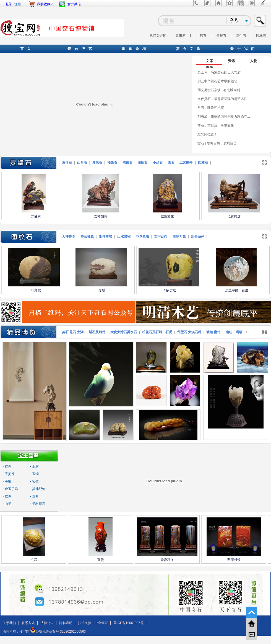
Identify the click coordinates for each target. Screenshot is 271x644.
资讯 (231, 61)
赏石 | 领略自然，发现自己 (217, 143)
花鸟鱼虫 (142, 237)
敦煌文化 (167, 216)
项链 (34, 481)
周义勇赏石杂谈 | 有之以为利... (220, 90)
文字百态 (161, 237)
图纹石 (142, 163)
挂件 (7, 466)
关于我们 (9, 623)
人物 (254, 61)
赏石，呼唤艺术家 (211, 108)
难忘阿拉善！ (207, 134)
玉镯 (34, 474)
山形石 (201, 36)
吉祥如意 (101, 216)
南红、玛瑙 (234, 332)
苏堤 (102, 290)
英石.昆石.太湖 (73, 332)
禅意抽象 (87, 237)
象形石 (181, 36)
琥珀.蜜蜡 (213, 332)
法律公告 (47, 623)
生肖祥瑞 (105, 237)
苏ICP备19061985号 (128, 623)
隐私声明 (66, 623)
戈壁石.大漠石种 (189, 332)
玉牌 (34, 466)
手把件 (9, 474)
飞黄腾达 (234, 216)
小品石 (158, 163)
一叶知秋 (34, 290)
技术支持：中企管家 (93, 623)
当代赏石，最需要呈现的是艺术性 (222, 99)
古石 (171, 163)
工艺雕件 (186, 163)
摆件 (7, 496)
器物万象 (179, 237)
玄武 (34, 560)
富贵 (101, 560)
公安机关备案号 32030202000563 (58, 632)
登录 (9, 4)
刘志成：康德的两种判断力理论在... (224, 117)
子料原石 (38, 504)
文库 (209, 61)
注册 (18, 4)
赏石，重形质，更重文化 (216, 125)
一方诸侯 (34, 216)
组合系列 (198, 237)
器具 (34, 496)
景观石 (221, 36)
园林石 (261, 36)
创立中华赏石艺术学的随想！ (219, 81)
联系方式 (28, 623)
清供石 (241, 36)
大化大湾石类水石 (124, 332)
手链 (7, 481)
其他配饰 (38, 489)
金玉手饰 (10, 489)
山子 (7, 504)
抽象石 (112, 163)
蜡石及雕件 (97, 332)
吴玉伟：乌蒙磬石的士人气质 (219, 72)
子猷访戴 (169, 290)
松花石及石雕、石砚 (157, 332)
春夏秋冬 (167, 560)
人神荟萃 (69, 237)
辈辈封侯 (234, 560)
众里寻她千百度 (237, 290)
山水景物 (124, 237)
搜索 (260, 21)
